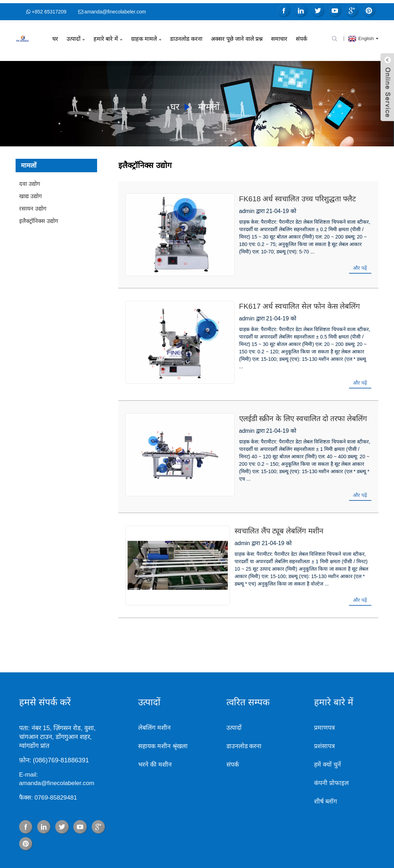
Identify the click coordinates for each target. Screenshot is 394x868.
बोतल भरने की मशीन (179, 852)
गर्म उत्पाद (233, 844)
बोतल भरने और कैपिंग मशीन (130, 852)
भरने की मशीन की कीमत (263, 852)
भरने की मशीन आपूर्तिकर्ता (313, 852)
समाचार (279, 36)
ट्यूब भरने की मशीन (219, 852)
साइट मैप (253, 844)
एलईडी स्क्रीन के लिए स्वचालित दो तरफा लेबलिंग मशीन (274, 390)
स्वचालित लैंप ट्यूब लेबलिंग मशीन (246, 495)
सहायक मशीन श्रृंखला (138, 703)
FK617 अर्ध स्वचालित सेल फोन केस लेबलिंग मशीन (270, 293)
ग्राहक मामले (146, 36)
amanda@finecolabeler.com (115, 9)
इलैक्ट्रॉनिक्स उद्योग (38, 218)
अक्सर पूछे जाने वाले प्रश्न (237, 36)
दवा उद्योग (29, 181)
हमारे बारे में (108, 36)
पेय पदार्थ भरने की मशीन (78, 852)
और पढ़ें (360, 257)
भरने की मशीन (130, 722)
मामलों (210, 103)
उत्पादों (76, 36)
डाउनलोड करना (186, 36)
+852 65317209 (49, 9)
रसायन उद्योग (33, 205)
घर (55, 36)
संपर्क (302, 36)
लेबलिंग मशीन (129, 685)
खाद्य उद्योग (30, 193)
